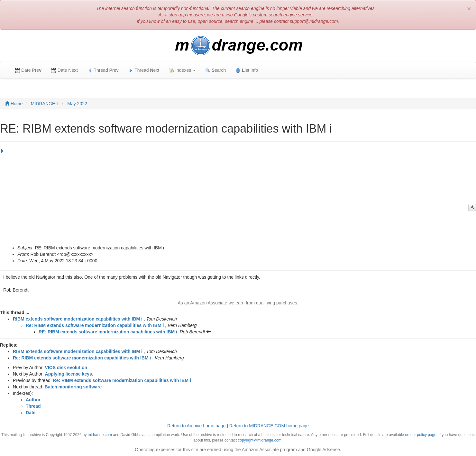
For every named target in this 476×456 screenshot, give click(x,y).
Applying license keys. (69, 374)
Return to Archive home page (196, 426)
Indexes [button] (182, 70)
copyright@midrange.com (260, 440)
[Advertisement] (236, 196)
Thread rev (103, 70)
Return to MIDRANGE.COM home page (269, 426)
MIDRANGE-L (45, 104)
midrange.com (100, 435)
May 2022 (77, 104)
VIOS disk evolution (66, 368)
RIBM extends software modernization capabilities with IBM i (78, 319)
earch (215, 70)
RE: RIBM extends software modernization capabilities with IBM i (108, 332)
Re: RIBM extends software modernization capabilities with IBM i (95, 325)
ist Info (247, 70)
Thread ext (144, 70)
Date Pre (28, 70)
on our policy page (421, 435)
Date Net (64, 70)
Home (14, 104)
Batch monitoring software (73, 387)
